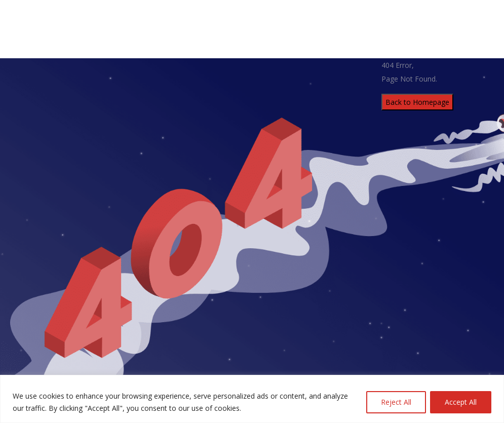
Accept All (461, 402)
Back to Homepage (417, 102)
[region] (252, 399)
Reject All (396, 402)
